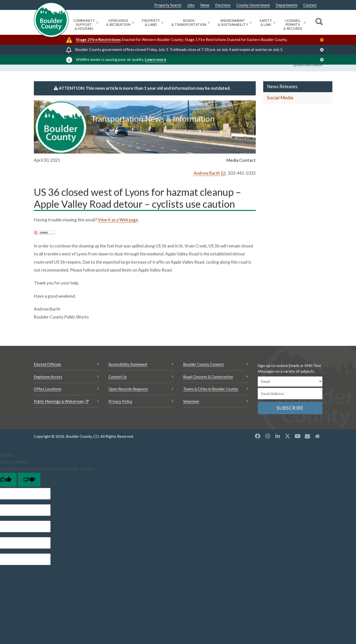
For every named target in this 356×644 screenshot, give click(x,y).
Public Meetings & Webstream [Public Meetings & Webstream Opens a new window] (59, 413)
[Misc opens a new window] (307, 448)
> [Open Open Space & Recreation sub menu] (133, 22)
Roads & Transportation (189, 23)
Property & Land (151, 23)
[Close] (323, 40)
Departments (287, 5)
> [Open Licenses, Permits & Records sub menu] (305, 22)
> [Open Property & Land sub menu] (163, 22)
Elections (223, 5)
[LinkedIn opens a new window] (278, 448)
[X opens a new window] (288, 448)
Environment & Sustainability (233, 23)
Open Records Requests (128, 401)
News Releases (282, 99)
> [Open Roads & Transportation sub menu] (209, 22)
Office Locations (48, 401)
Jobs (191, 5)
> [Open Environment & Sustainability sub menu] (251, 22)
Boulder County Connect (203, 376)
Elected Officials (48, 376)
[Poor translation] (29, 492)
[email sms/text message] (290, 394)
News (205, 5)
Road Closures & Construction (208, 389)
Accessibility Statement (128, 376)
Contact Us (118, 389)
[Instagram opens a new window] (268, 448)
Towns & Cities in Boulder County (211, 401)
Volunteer (191, 413)
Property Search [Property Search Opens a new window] (168, 5)
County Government (253, 5)
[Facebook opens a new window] (258, 448)
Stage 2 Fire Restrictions (98, 39)
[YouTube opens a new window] (298, 448)
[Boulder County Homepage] (51, 20)
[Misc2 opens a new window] (317, 448)
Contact (310, 5)
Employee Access (48, 389)
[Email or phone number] (290, 406)
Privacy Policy (120, 413)
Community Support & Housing (84, 25)
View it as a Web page (118, 232)
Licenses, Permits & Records (293, 25)
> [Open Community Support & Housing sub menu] (97, 22)
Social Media (280, 110)
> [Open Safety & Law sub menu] (275, 22)
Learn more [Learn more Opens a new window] (155, 59)
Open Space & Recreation (118, 23)
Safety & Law (266, 23)
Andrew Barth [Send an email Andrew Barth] (207, 185)
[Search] (318, 22)
